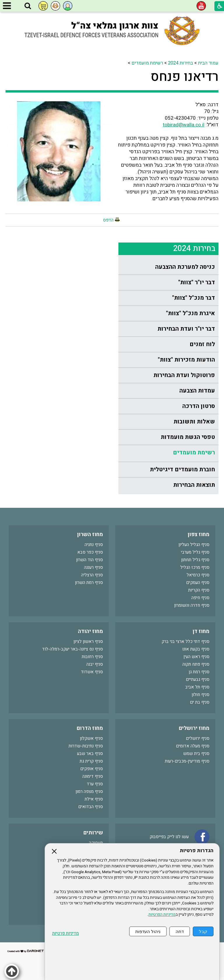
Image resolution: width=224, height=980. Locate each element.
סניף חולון (201, 695)
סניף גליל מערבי (195, 552)
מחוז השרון (90, 535)
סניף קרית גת (91, 761)
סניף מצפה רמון (89, 791)
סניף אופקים (92, 769)
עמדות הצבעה (197, 391)
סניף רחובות (92, 657)
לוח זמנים (202, 344)
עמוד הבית (208, 63)
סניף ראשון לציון (88, 641)
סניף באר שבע (90, 754)
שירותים (93, 833)
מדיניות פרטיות (65, 933)
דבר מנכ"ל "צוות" (194, 298)
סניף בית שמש (196, 754)
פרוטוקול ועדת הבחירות (184, 375)
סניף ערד (95, 784)
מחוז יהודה (90, 631)
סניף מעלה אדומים (193, 746)
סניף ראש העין (196, 657)
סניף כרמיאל (198, 575)
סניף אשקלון (91, 738)
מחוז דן (201, 631)
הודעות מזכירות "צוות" (186, 360)
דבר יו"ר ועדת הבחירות (186, 329)
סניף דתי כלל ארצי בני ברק (185, 641)
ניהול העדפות (148, 931)
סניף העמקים (198, 583)
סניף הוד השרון (90, 560)
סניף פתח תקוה (196, 664)
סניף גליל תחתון (195, 560)
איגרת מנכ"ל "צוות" (190, 313)
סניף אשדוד (92, 672)
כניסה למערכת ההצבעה (185, 267)
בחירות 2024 (181, 63)
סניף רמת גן (199, 672)
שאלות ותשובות (194, 422)
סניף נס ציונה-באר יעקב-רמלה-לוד (72, 649)
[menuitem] (168, 267)
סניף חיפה (200, 598)
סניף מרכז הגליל (195, 567)
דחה (180, 931)
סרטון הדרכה (199, 406)
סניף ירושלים (198, 738)
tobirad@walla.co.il (184, 125)
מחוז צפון (198, 535)
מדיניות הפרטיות (162, 915)
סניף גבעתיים (198, 679)
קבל (203, 931)
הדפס (108, 220)
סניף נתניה (94, 545)
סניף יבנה (95, 664)
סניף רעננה (93, 567)
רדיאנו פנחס (184, 77)
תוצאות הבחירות (194, 485)
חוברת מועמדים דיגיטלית (182, 469)
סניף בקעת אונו (196, 649)
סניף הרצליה (92, 575)
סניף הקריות (199, 590)
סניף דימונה (93, 776)
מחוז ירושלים (194, 728)
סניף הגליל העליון (194, 545)
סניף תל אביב (197, 687)
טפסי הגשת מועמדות (188, 437)
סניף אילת (94, 799)
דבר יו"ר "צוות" (197, 282)
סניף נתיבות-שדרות (86, 746)
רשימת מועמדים (147, 63)
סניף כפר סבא (90, 552)
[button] (28, 6)
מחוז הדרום (90, 728)
